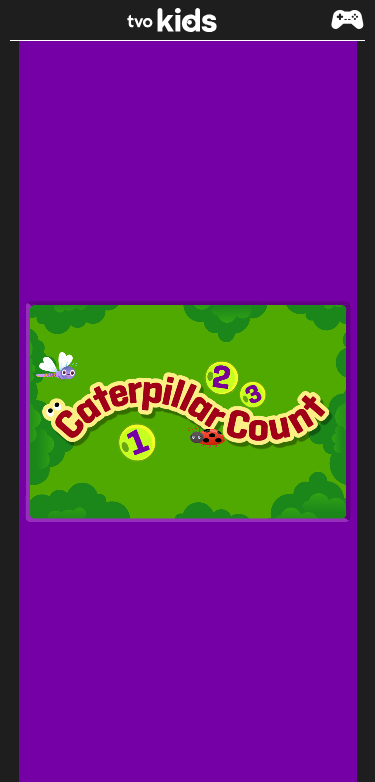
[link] (188, 20)
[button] (347, 29)
